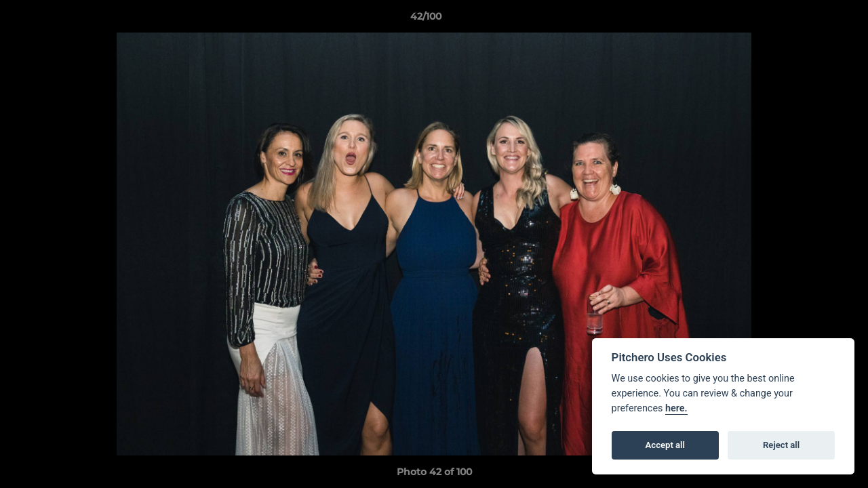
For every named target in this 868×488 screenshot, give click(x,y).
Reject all (781, 445)
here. (676, 408)
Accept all (665, 445)
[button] (811, 20)
